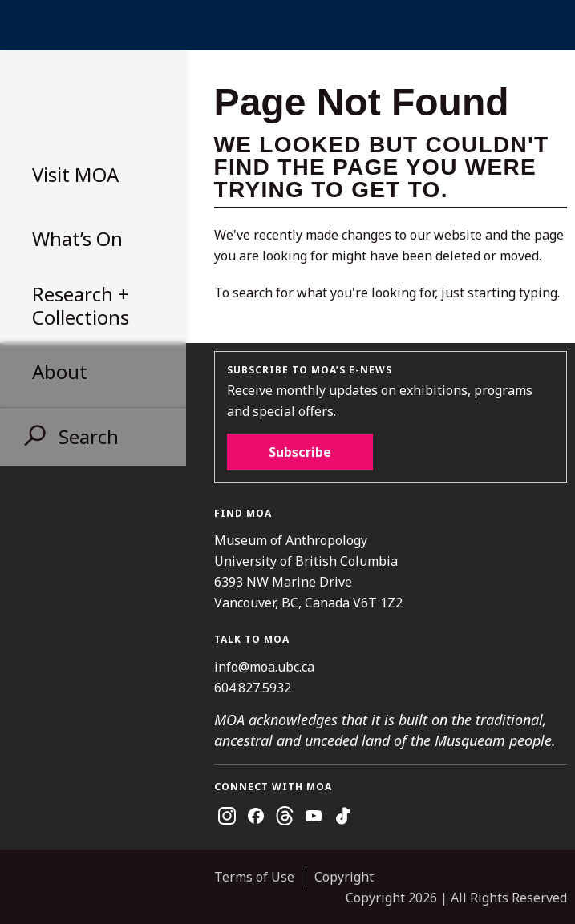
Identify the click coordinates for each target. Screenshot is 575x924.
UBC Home (287, 25)
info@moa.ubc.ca (264, 667)
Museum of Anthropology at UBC (88, 101)
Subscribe (300, 452)
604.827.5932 (253, 688)
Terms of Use (254, 877)
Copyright (344, 877)
